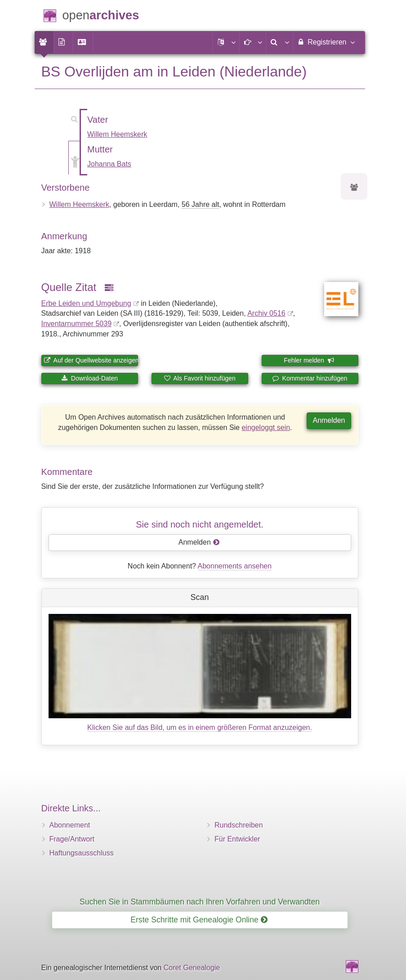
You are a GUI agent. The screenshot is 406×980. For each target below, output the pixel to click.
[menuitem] (44, 42)
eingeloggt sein (266, 427)
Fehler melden (309, 360)
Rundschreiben (239, 825)
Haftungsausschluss (82, 853)
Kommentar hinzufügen (310, 378)
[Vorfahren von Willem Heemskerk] (354, 188)
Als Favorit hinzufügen (200, 378)
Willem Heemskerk (117, 134)
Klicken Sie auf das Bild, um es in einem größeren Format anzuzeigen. (200, 727)
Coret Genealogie (192, 968)
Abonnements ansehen (235, 566)
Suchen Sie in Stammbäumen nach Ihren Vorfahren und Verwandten (200, 902)
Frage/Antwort (72, 839)
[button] (226, 42)
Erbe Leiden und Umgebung (86, 303)
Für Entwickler (237, 839)
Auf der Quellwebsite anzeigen (91, 360)
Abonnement (70, 825)
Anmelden (329, 420)
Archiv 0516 (266, 313)
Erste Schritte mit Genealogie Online (199, 920)
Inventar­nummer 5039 (77, 324)
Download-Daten (89, 378)
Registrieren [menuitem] (326, 42)
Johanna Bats (109, 164)
